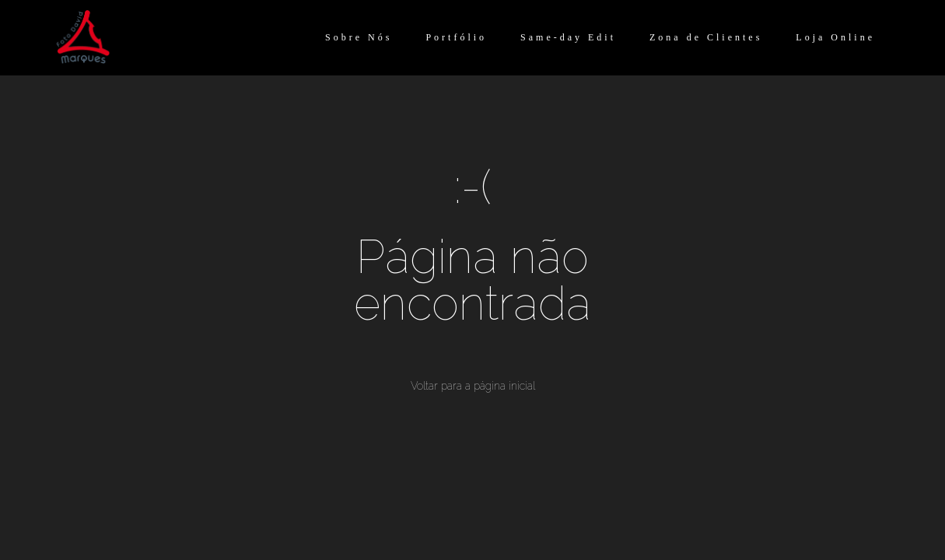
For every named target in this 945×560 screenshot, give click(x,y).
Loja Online (835, 37)
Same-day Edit (568, 37)
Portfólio (456, 37)
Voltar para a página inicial (473, 386)
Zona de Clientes (706, 37)
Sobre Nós (359, 37)
